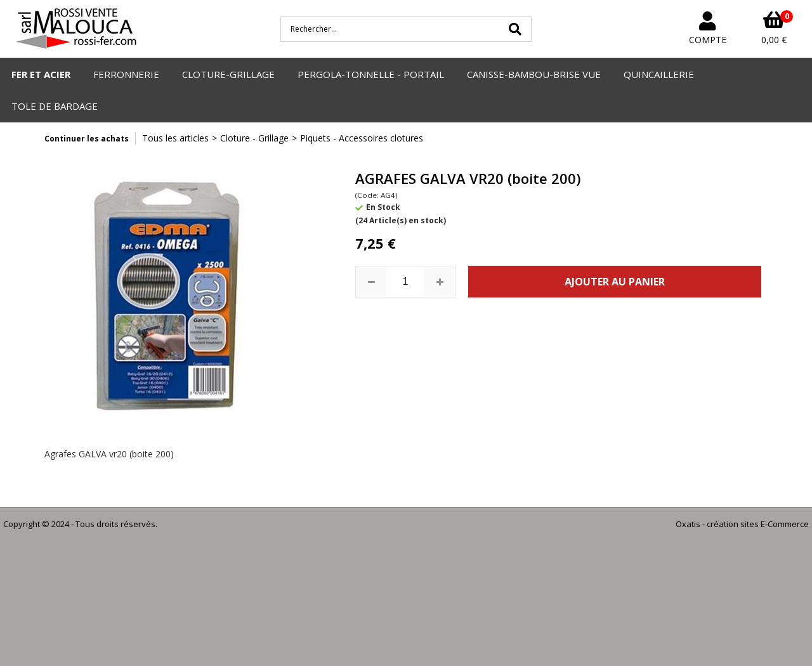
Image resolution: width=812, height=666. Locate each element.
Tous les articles (175, 138)
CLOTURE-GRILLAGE (228, 74)
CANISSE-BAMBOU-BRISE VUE (534, 74)
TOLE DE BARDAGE (55, 106)
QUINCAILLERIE (659, 74)
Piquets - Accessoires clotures (362, 138)
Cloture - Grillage (254, 138)
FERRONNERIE (126, 74)
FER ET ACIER (41, 74)
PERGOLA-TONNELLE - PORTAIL (371, 74)
